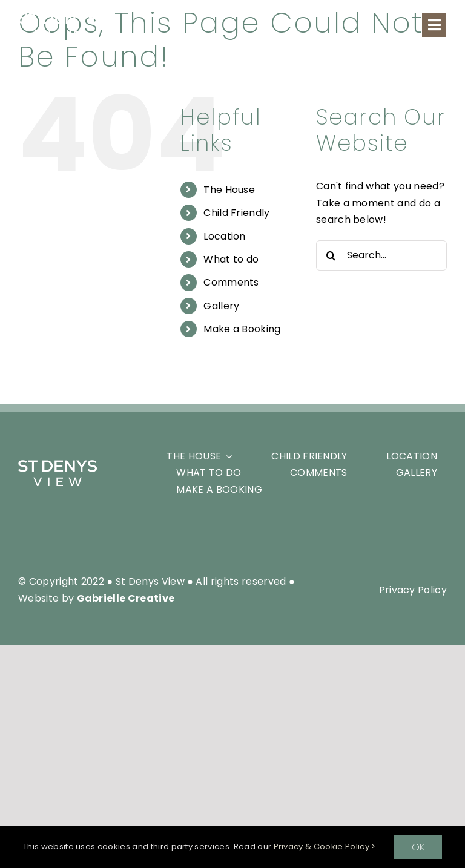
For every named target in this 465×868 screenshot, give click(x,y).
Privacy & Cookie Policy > (325, 847)
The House (229, 190)
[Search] (331, 255)
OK (418, 847)
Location (225, 236)
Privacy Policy (413, 590)
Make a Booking (242, 329)
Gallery (221, 306)
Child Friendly (236, 213)
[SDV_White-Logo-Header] (58, 465)
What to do (231, 259)
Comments (231, 282)
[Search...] (381, 255)
